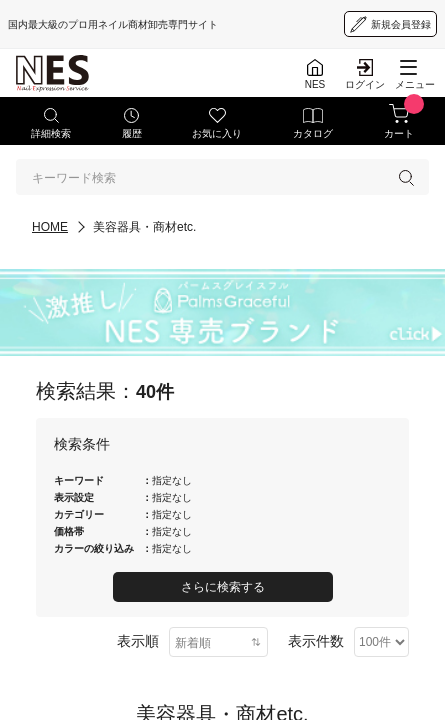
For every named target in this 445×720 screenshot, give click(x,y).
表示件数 (316, 641)
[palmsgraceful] (222, 312)
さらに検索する (223, 587)
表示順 (138, 641)
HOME (50, 227)
